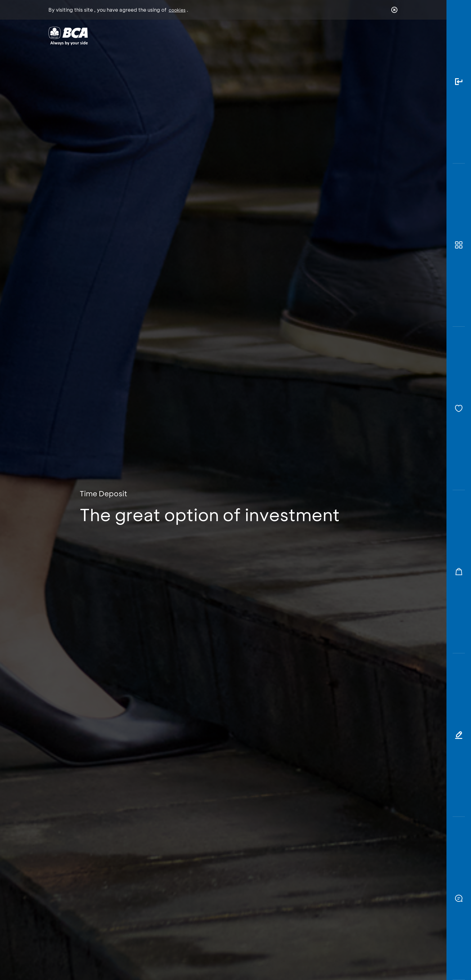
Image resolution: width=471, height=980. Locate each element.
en (392, 36)
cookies (177, 10)
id (382, 36)
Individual (174, 35)
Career (300, 35)
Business (215, 35)
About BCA (258, 35)
